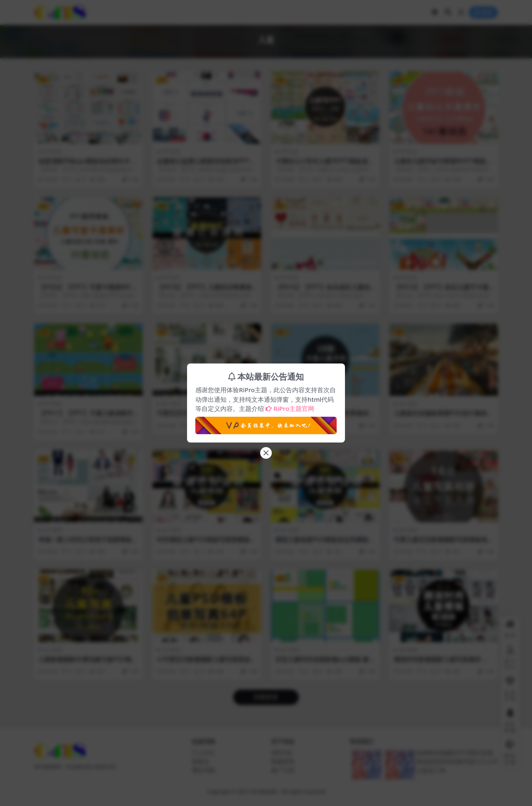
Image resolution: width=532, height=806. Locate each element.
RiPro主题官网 (290, 408)
